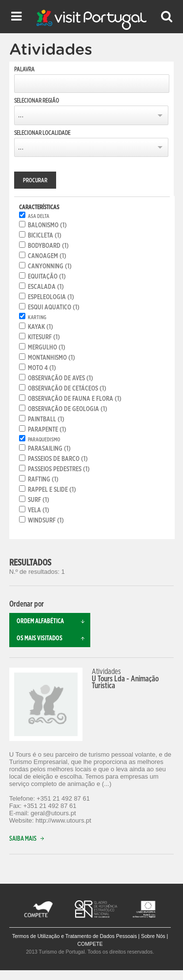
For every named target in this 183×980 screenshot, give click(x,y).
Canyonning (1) (50, 266)
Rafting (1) (43, 479)
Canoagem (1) (47, 256)
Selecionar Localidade (42, 133)
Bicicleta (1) (45, 236)
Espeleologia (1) (51, 297)
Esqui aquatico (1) (54, 307)
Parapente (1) (47, 430)
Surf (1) (39, 500)
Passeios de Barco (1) (58, 459)
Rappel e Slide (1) (52, 490)
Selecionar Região (37, 101)
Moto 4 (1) (42, 368)
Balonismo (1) (47, 225)
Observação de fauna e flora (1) (75, 399)
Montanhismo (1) (51, 358)
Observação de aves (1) (61, 378)
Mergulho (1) (47, 348)
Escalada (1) (46, 287)
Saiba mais (29, 839)
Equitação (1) (47, 277)
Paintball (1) (46, 419)
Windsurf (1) (46, 521)
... (21, 115)
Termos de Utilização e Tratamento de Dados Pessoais (75, 936)
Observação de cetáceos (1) (67, 389)
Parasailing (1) (49, 449)
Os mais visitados (54, 639)
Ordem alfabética (54, 621)
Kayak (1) (41, 327)
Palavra (24, 69)
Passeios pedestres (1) (59, 469)
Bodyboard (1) (48, 246)
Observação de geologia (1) (68, 409)
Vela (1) (39, 510)
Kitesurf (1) (44, 337)
